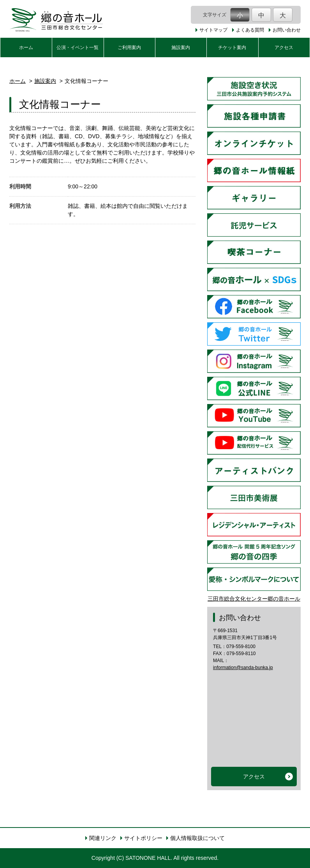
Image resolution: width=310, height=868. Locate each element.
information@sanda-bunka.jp (243, 668)
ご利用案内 (129, 47)
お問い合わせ (287, 30)
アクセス (284, 47)
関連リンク (103, 838)
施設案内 (181, 47)
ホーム (26, 47)
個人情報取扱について (197, 838)
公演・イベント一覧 (77, 47)
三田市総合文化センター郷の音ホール (254, 599)
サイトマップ (213, 30)
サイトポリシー (143, 838)
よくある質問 (250, 30)
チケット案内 (232, 47)
